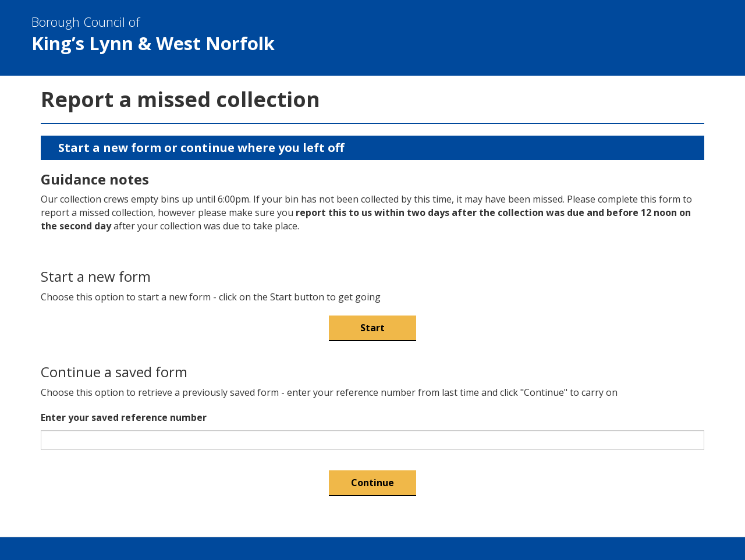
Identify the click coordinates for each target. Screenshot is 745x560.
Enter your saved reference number (124, 417)
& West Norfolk (363, 34)
